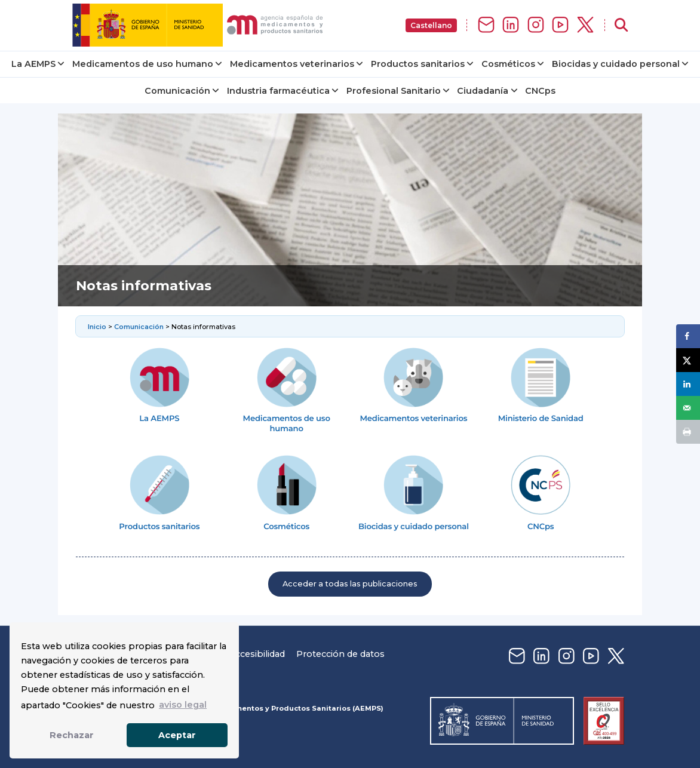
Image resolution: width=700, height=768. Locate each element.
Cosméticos (508, 64)
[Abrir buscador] (621, 25)
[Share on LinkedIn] (688, 384)
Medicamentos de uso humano (143, 64)
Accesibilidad (257, 654)
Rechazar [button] (72, 735)
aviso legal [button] (183, 705)
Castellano (431, 25)
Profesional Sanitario (394, 91)
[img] (200, 25)
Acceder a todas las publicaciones (350, 584)
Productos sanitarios (418, 64)
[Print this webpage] (688, 432)
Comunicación (177, 91)
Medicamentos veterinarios (292, 64)
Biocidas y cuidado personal (616, 64)
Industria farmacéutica (278, 91)
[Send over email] (688, 408)
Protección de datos (340, 654)
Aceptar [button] (177, 735)
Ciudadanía (483, 91)
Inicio (98, 327)
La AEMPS (33, 64)
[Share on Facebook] (688, 336)
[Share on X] (688, 360)
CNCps (540, 91)
